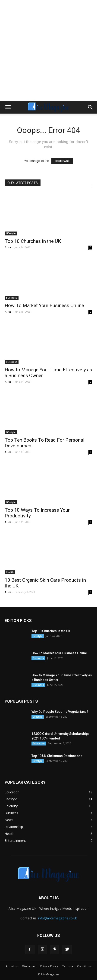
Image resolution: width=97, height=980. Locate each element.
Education (39, 743)
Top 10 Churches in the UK (33, 241)
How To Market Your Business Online (44, 305)
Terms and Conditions (77, 966)
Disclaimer (29, 966)
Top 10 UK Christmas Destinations (57, 756)
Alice (8, 247)
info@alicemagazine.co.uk (58, 918)
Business (12, 298)
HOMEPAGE (62, 161)
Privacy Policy (49, 966)
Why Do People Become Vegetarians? (60, 712)
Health (10, 572)
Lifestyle (11, 233)
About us (12, 966)
